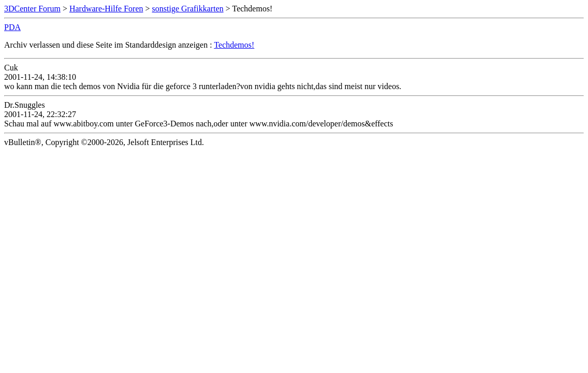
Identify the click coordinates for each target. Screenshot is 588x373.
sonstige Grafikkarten (188, 9)
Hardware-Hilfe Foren (106, 9)
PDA (12, 27)
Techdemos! (234, 45)
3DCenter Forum (32, 9)
